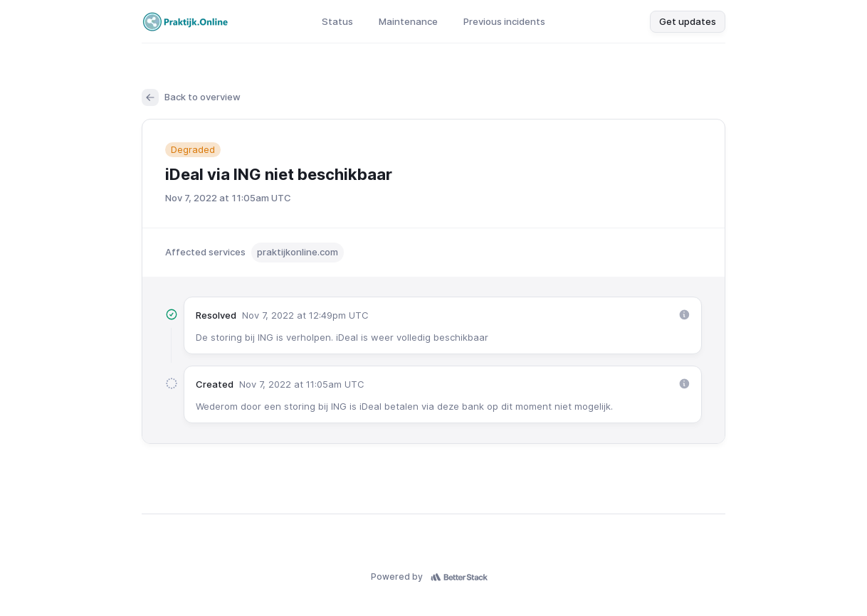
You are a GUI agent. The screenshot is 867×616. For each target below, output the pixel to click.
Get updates (688, 21)
